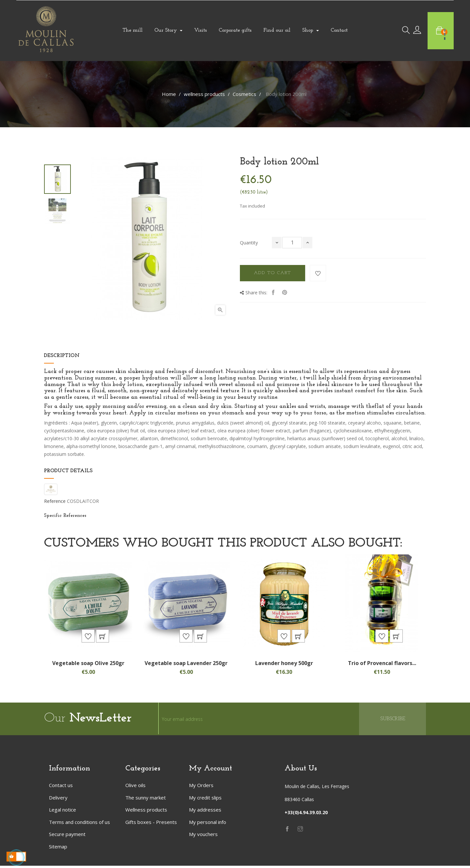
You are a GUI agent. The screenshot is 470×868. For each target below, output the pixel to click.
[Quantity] (292, 243)
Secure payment (67, 836)
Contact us (61, 787)
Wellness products (146, 812)
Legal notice (63, 812)
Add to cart (273, 273)
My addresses (205, 812)
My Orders (201, 787)
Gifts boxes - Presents (151, 824)
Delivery (58, 799)
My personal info (208, 824)
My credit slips (205, 799)
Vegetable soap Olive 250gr (88, 665)
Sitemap (58, 848)
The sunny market (146, 799)
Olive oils (135, 787)
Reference (55, 501)
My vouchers (203, 836)
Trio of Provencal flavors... (382, 665)
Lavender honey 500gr (284, 665)
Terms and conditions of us (79, 824)
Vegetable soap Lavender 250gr (186, 665)
